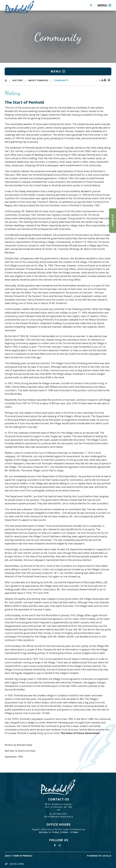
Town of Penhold (22, 7)
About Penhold (38, 80)
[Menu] (104, 5)
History (18, 80)
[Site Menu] (58, 71)
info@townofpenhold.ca (59, 817)
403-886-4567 (59, 814)
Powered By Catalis (99, 856)
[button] (92, 5)
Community (61, 80)
